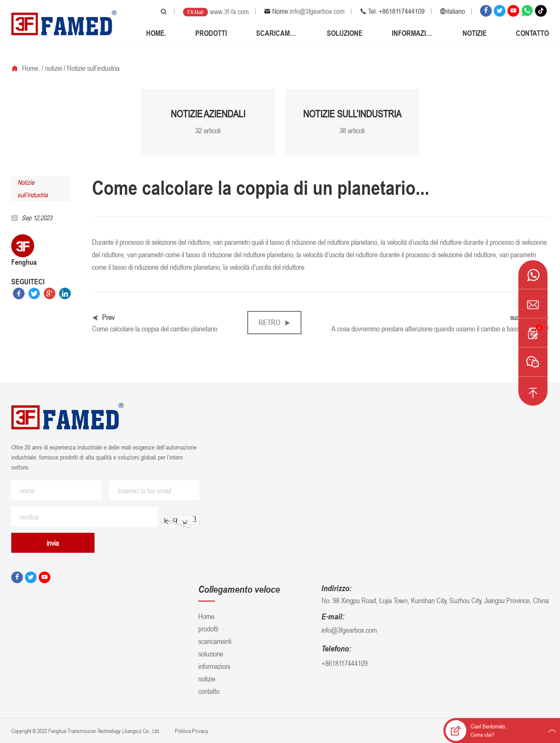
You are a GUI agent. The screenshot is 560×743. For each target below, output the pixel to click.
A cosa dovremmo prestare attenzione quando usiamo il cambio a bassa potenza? (440, 328)
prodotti (211, 33)
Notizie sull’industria (93, 68)
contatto (532, 33)
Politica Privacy (191, 731)
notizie (475, 33)
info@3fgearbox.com (317, 11)
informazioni (413, 33)
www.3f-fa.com (229, 12)
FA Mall (195, 12)
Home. (156, 33)
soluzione (345, 33)
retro (274, 322)
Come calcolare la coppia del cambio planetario (155, 328)
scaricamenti (277, 33)
